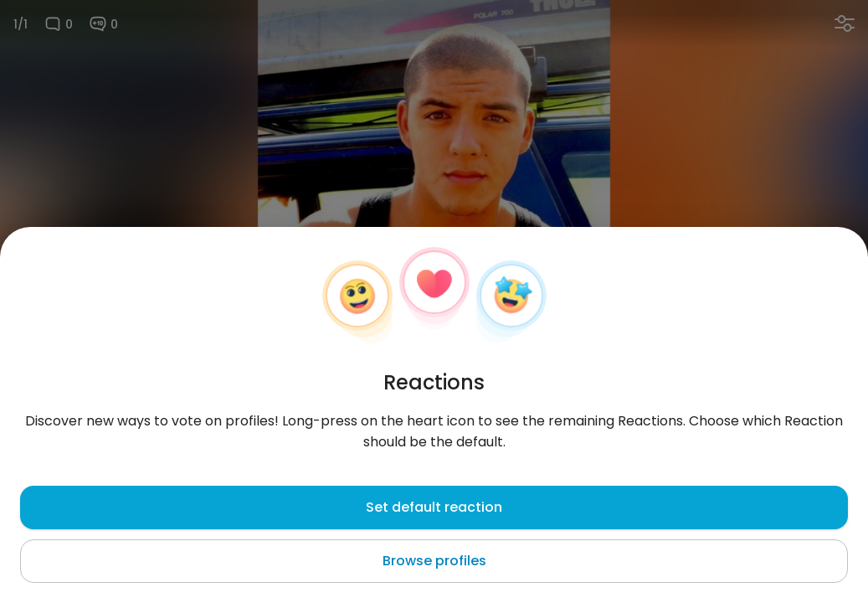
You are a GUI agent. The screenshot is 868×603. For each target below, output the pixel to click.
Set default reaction (434, 507)
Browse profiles (434, 561)
